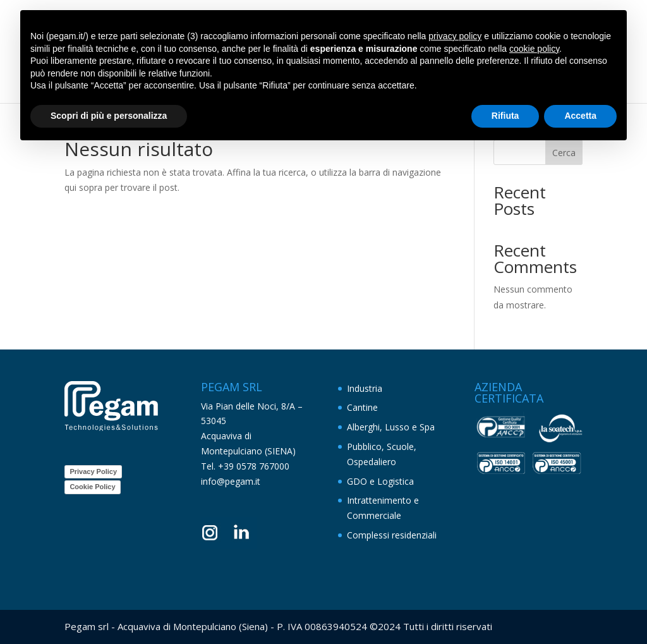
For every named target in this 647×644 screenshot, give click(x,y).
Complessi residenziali (392, 535)
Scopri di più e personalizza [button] (109, 116)
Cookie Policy (92, 487)
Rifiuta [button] (505, 116)
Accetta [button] (580, 116)
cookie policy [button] (534, 49)
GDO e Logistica (380, 481)
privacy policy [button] (455, 36)
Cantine (362, 407)
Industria (365, 388)
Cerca (564, 153)
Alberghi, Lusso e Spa (391, 427)
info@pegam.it (231, 481)
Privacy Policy (93, 471)
